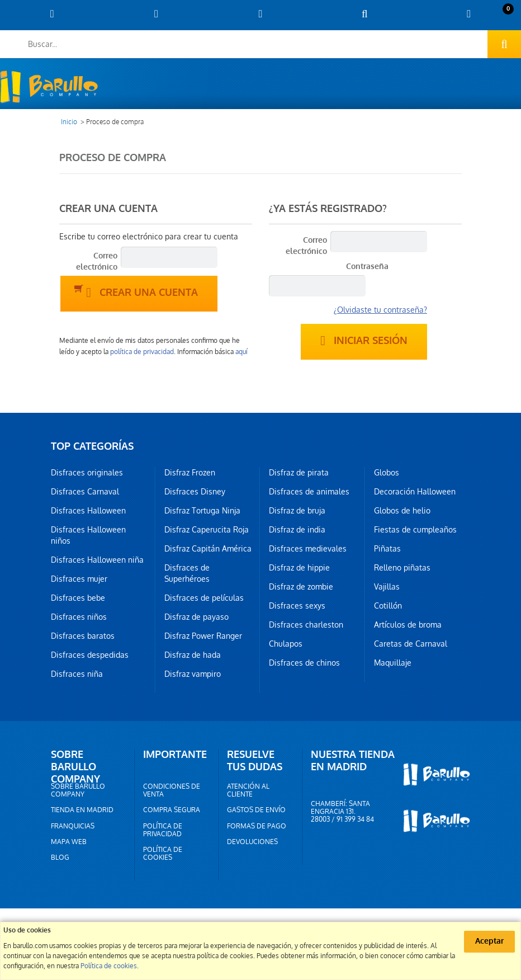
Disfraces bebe (78, 598)
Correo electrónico (97, 262)
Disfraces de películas (204, 598)
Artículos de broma (408, 625)
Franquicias (73, 826)
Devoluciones (252, 842)
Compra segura (172, 810)
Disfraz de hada (193, 655)
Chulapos (286, 644)
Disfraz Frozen (190, 473)
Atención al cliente (248, 790)
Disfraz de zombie (301, 587)
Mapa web (69, 842)
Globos (387, 473)
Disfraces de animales (309, 492)
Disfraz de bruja (297, 511)
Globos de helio (402, 511)
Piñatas (387, 549)
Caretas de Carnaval (411, 644)
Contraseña (367, 267)
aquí (241, 352)
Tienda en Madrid (82, 810)
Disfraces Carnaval (85, 492)
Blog (60, 858)
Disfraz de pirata (299, 473)
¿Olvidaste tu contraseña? (380, 310)
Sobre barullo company (78, 790)
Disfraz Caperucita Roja (207, 530)
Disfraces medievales (308, 549)
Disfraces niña (77, 674)
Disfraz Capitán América (208, 549)
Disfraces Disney (195, 492)
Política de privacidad (163, 830)
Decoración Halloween (415, 492)
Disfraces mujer (79, 579)
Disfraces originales (87, 473)
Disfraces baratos (83, 636)
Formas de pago (257, 826)
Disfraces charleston (306, 625)
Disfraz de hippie (299, 568)
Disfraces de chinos (304, 663)
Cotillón (388, 606)
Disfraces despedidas (90, 655)
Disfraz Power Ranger (203, 636)
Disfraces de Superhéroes (187, 573)
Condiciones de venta (172, 790)
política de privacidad (142, 352)
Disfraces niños (79, 617)
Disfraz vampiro (193, 674)
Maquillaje (393, 663)
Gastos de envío (256, 810)
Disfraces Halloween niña (97, 560)
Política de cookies (163, 854)
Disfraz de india (297, 530)
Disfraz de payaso (196, 617)
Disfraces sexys (297, 606)
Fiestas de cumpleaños (415, 530)
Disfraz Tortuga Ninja (202, 511)
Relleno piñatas (402, 568)
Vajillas (387, 587)
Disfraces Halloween (88, 511)
